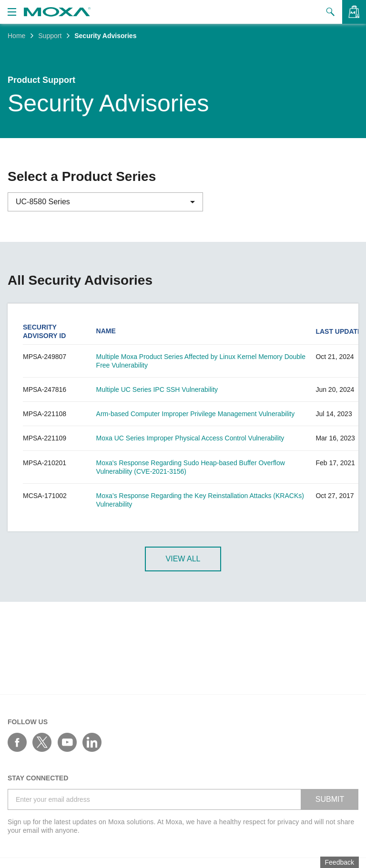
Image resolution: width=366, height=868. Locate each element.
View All (183, 559)
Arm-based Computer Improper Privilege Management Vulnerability (196, 414)
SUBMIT (330, 799)
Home (16, 36)
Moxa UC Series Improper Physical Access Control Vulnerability (190, 438)
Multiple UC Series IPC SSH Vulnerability (157, 389)
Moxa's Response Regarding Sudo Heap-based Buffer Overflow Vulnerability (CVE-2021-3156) (191, 467)
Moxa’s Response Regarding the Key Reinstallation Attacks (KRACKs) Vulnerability (200, 500)
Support (50, 36)
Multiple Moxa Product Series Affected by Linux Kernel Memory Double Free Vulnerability (201, 361)
